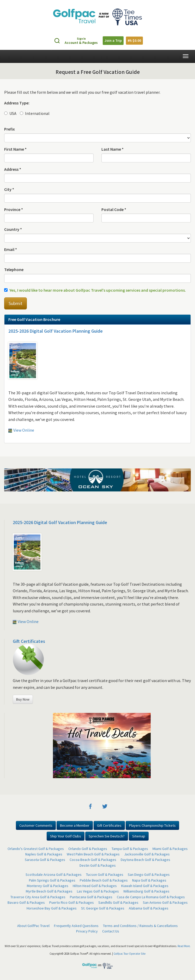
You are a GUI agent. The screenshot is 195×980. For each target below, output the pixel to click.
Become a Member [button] (75, 825)
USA (10, 113)
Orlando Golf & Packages (88, 849)
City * (9, 189)
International (35, 113)
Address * (13, 169)
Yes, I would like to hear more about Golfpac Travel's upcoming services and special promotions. (95, 290)
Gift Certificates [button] (109, 825)
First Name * (15, 149)
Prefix (10, 129)
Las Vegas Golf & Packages (98, 891)
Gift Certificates (29, 641)
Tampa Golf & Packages (130, 849)
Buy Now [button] (23, 699)
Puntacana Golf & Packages (91, 897)
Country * (13, 229)
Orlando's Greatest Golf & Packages (36, 849)
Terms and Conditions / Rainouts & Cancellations (140, 926)
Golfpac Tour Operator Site (129, 954)
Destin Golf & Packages (98, 865)
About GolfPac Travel (33, 926)
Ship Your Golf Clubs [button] (66, 836)
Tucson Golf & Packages (105, 875)
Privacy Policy (87, 931)
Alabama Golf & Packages (149, 908)
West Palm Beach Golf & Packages (93, 854)
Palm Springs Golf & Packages (52, 880)
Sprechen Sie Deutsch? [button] (107, 836)
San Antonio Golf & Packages (165, 902)
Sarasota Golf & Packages (45, 860)
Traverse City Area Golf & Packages (38, 897)
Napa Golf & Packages (149, 880)
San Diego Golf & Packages (149, 875)
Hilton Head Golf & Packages (95, 886)
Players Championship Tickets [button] (152, 825)
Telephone (14, 269)
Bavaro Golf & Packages (26, 902)
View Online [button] (21, 430)
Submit (16, 303)
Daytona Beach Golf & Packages (145, 860)
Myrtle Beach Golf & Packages (49, 891)
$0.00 (134, 40)
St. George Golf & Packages (103, 908)
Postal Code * (114, 209)
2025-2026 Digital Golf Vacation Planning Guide (56, 331)
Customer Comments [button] (36, 825)
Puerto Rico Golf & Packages (72, 902)
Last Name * (112, 149)
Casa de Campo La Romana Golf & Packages (151, 897)
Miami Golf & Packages (170, 849)
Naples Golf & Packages (44, 854)
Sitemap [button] (139, 836)
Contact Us (111, 931)
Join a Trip (113, 40)
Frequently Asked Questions (76, 926)
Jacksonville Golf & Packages (147, 854)
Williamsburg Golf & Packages (146, 891)
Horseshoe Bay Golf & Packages (52, 908)
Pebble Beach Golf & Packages (104, 880)
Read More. (184, 946)
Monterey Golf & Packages (48, 886)
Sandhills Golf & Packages (118, 902)
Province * (14, 209)
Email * (11, 249)
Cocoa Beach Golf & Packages (93, 860)
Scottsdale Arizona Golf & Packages (54, 875)
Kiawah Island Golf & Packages (145, 886)
